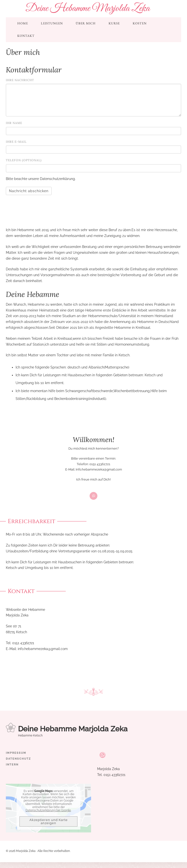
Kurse (114, 23)
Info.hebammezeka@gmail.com (99, 469)
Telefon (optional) (24, 160)
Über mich (86, 23)
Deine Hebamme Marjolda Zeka (88, 8)
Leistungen (52, 23)
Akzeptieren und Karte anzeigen (49, 821)
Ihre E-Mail (16, 142)
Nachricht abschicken (29, 191)
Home (23, 23)
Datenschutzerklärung (57, 179)
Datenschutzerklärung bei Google (48, 810)
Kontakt (26, 36)
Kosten (140, 23)
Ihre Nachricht (20, 80)
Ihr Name (14, 123)
